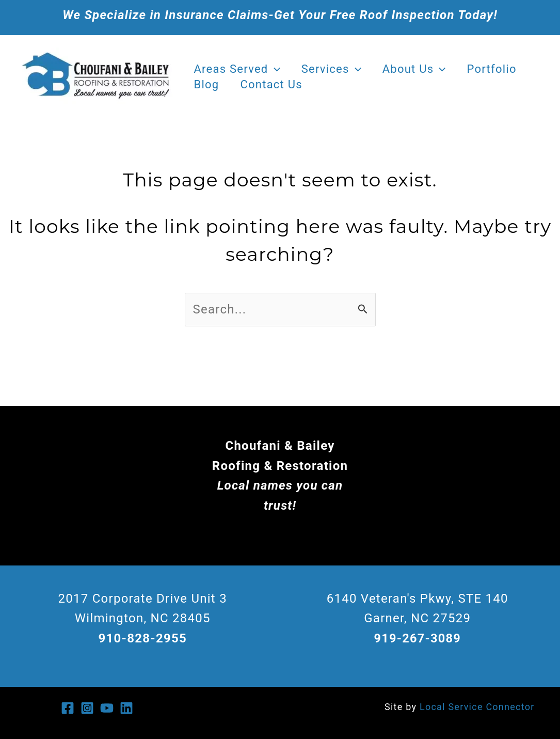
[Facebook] (68, 708)
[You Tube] (107, 708)
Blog (207, 84)
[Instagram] (87, 708)
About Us (418, 69)
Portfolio (497, 69)
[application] (275, 69)
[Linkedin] (126, 708)
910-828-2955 (142, 638)
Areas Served (238, 69)
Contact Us (274, 84)
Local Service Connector (477, 707)
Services (333, 69)
